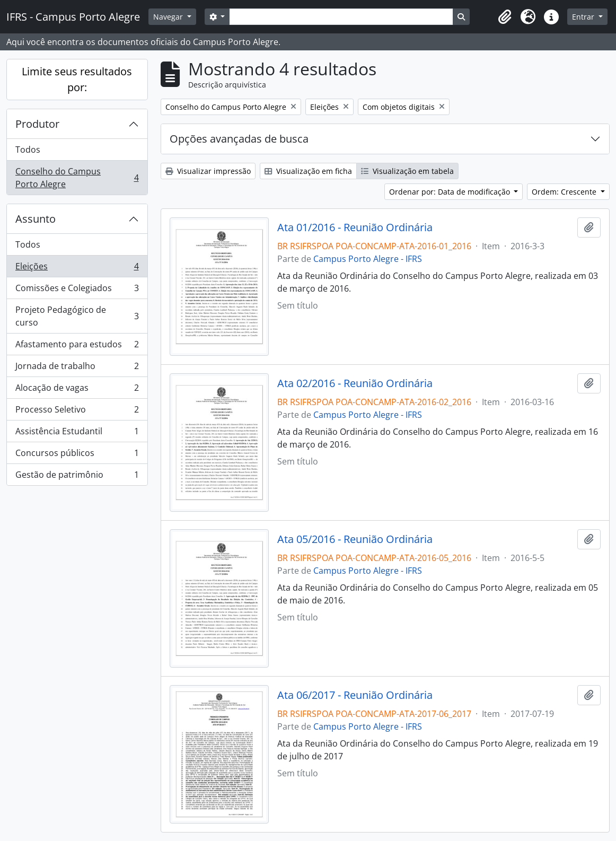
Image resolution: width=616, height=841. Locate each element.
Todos (28, 150)
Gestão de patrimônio (77, 477)
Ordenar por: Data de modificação (451, 192)
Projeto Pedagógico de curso (77, 316)
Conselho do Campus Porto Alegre (77, 178)
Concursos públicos (77, 455)
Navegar (169, 17)
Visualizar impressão (208, 171)
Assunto (36, 219)
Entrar (584, 17)
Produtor (37, 124)
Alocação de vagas (77, 390)
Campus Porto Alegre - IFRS (368, 259)
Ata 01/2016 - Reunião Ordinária (355, 227)
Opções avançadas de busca (239, 139)
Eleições (77, 269)
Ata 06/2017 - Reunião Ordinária (355, 695)
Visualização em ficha (308, 171)
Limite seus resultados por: (77, 79)
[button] (505, 17)
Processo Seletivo (77, 412)
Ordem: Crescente (565, 192)
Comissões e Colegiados (77, 290)
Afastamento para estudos (77, 347)
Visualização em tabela (407, 171)
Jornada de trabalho (77, 368)
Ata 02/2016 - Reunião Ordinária (355, 383)
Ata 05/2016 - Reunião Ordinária (355, 539)
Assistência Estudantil (77, 433)
